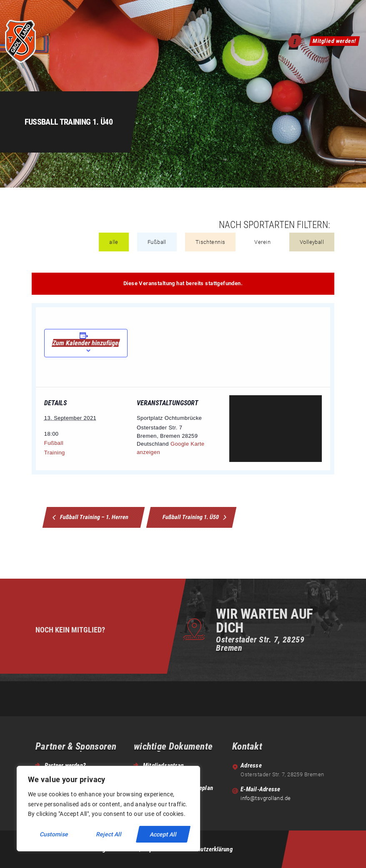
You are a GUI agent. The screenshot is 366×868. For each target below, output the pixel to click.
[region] (108, 809)
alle (114, 242)
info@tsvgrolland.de (266, 798)
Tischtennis (211, 242)
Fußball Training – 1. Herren (94, 517)
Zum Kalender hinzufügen (86, 343)
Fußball (157, 242)
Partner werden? (65, 765)
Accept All (163, 834)
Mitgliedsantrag (163, 765)
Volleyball (312, 242)
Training (55, 453)
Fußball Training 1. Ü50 (192, 517)
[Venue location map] (276, 429)
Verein (262, 242)
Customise (54, 834)
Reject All (109, 834)
